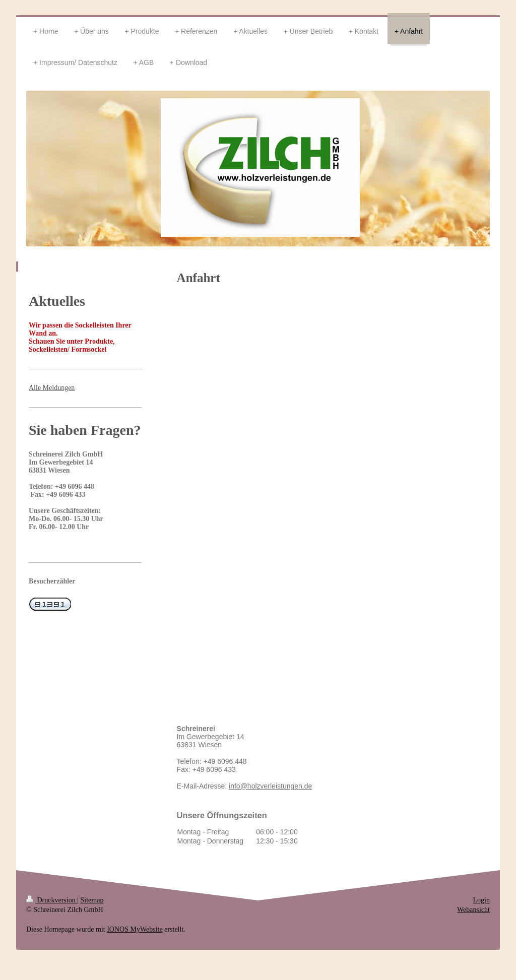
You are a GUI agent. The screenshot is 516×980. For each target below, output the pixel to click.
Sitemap (92, 900)
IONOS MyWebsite (135, 929)
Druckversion (52, 900)
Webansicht (473, 910)
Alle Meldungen (52, 388)
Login (481, 900)
